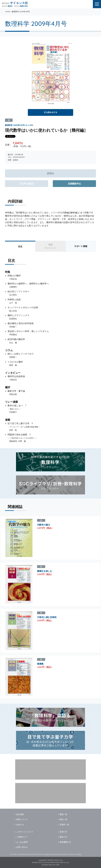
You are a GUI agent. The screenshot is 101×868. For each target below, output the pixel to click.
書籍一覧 (63, 814)
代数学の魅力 (44, 525)
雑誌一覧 (63, 819)
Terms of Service (70, 854)
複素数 (40, 664)
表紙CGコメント (51, 246)
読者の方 (63, 832)
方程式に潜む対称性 (47, 617)
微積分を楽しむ (45, 571)
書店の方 (63, 837)
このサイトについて (25, 832)
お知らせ (20, 825)
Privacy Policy (55, 854)
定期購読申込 (74, 184)
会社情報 (20, 814)
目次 (20, 246)
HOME (8, 12)
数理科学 (9, 125)
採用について (22, 819)
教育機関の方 (65, 842)
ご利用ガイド (22, 837)
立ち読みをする (50, 112)
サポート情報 (81, 246)
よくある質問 (22, 842)
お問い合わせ (22, 847)
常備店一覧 (64, 825)
